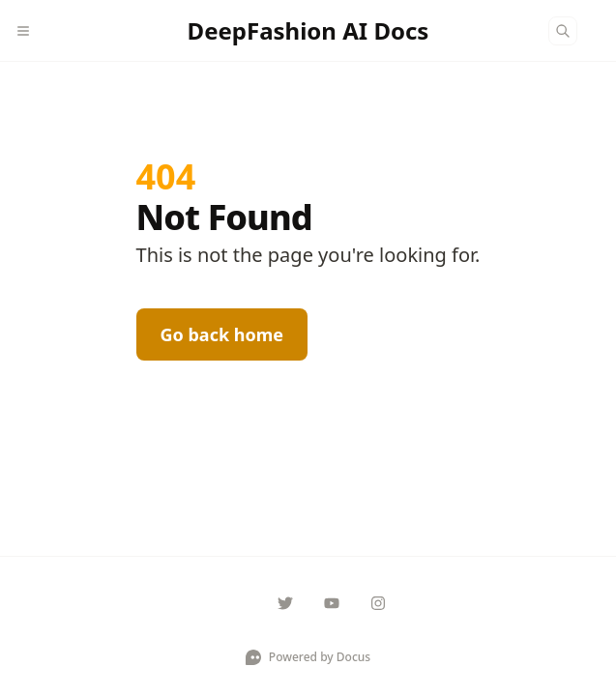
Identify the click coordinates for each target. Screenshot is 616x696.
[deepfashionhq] (285, 603)
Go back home (222, 334)
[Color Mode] (601, 31)
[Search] (563, 31)
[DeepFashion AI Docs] (308, 31)
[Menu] (31, 31)
